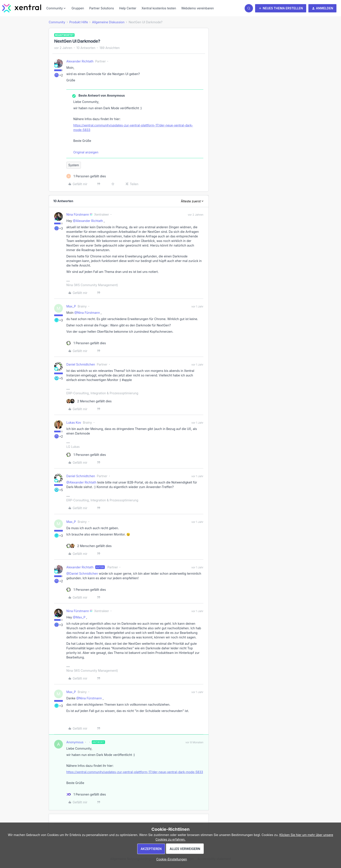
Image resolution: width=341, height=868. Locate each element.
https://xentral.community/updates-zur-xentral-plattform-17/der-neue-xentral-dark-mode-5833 (133, 128)
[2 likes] (89, 401)
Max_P (71, 306)
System (74, 165)
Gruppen (78, 8)
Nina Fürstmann (78, 214)
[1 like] (86, 176)
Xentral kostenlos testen (159, 8)
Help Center (128, 8)
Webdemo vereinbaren (197, 8)
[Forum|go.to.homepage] (22, 8)
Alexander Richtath (80, 61)
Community (57, 22)
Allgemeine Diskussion (108, 22)
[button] (281, 8)
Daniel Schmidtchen (81, 364)
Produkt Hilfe (79, 22)
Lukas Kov (74, 422)
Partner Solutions (102, 8)
